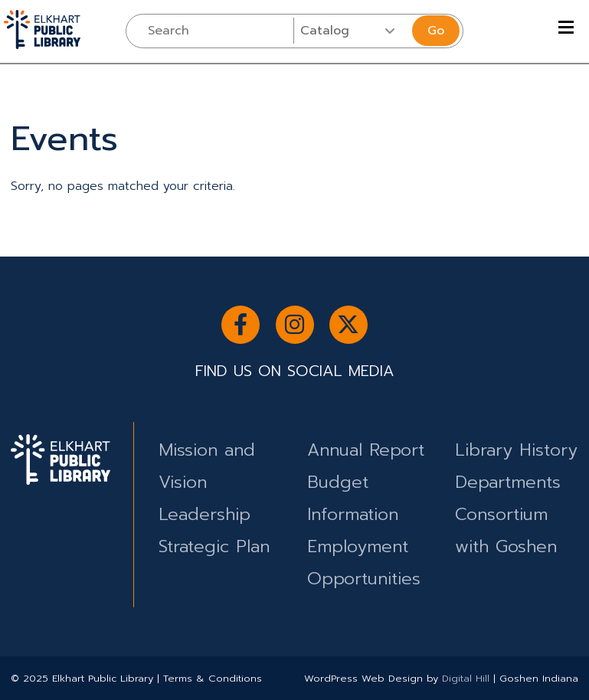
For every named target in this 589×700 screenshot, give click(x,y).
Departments (508, 482)
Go (436, 31)
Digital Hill (466, 678)
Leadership (205, 514)
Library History (516, 450)
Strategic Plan (214, 546)
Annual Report (366, 450)
